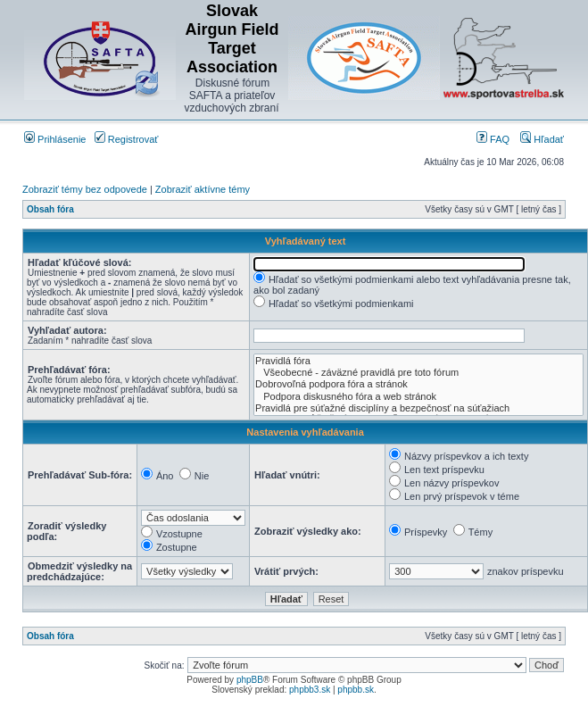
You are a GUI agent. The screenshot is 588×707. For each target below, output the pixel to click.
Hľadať (542, 139)
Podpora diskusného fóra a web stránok (418, 397)
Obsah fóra (50, 209)
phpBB (250, 680)
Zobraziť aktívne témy (203, 189)
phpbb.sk (356, 690)
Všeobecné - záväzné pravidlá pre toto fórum (418, 373)
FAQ (493, 139)
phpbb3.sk (310, 690)
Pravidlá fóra (418, 361)
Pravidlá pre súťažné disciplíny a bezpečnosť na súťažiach (418, 408)
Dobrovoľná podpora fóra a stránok (418, 384)
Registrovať (127, 139)
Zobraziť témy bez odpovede (85, 189)
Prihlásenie (55, 139)
